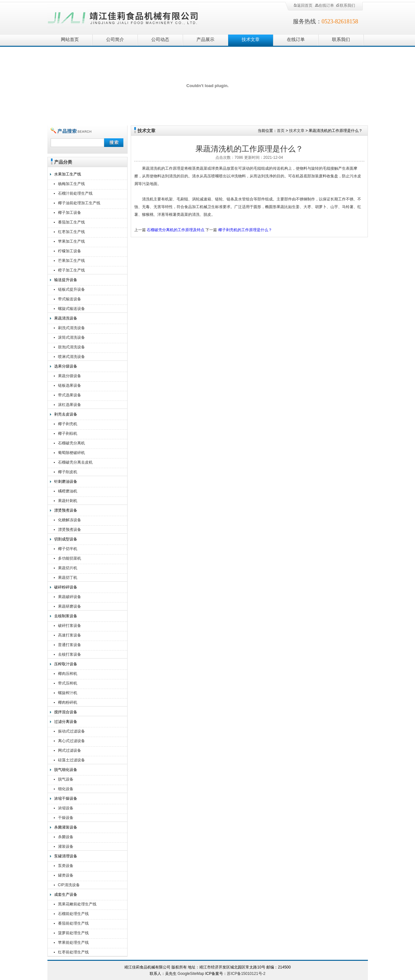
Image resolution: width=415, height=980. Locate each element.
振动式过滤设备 (71, 731)
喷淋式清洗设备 (71, 357)
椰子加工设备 (70, 213)
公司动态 (160, 40)
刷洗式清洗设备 (71, 328)
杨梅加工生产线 (71, 184)
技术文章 (251, 40)
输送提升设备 (66, 280)
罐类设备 (66, 875)
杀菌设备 (66, 837)
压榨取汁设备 (66, 664)
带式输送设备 (70, 299)
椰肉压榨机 (68, 674)
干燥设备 (66, 818)
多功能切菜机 (70, 558)
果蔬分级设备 (70, 376)
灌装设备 (66, 846)
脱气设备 (66, 779)
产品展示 (205, 40)
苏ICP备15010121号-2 (246, 974)
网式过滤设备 (70, 750)
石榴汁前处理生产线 (75, 193)
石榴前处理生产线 (73, 914)
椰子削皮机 (68, 472)
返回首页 (303, 5)
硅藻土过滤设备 (71, 760)
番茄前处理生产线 (73, 923)
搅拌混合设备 (66, 712)
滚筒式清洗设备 (71, 337)
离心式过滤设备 (71, 741)
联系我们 (345, 5)
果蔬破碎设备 (70, 597)
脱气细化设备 (66, 770)
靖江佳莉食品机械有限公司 (123, 17)
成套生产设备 (66, 895)
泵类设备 (66, 866)
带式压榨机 (68, 683)
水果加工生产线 (68, 174)
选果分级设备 (66, 366)
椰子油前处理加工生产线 (79, 203)
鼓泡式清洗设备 (71, 347)
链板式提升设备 (71, 289)
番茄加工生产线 (71, 222)
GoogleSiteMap (191, 974)
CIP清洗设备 (69, 885)
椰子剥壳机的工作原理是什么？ (245, 230)
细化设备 (66, 789)
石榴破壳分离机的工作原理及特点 (176, 230)
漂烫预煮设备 (66, 510)
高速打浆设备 (70, 635)
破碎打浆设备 (70, 626)
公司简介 (115, 40)
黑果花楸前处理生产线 (77, 904)
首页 (281, 131)
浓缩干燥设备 (66, 798)
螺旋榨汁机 (68, 693)
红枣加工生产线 (71, 232)
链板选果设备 (70, 385)
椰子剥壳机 (68, 424)
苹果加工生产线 (71, 241)
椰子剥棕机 (68, 433)
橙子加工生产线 (71, 270)
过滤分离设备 (66, 722)
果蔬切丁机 (68, 578)
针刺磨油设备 (66, 482)
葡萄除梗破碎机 (71, 453)
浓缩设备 (66, 808)
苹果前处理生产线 (73, 943)
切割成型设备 (66, 539)
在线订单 (324, 5)
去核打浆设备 (70, 654)
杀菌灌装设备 (66, 827)
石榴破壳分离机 (71, 443)
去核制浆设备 (66, 616)
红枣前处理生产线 (73, 952)
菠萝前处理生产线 (73, 933)
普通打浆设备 (70, 645)
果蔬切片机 (68, 568)
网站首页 (70, 40)
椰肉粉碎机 (68, 702)
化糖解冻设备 (70, 520)
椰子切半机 (68, 549)
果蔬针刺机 (68, 501)
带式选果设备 (70, 395)
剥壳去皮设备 (66, 414)
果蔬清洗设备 (66, 318)
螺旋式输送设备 (71, 309)
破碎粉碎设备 (66, 587)
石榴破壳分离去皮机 (75, 462)
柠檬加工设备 (70, 251)
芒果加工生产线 (71, 261)
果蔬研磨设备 (70, 606)
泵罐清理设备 (66, 856)
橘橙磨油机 (68, 491)
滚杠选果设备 (70, 405)
